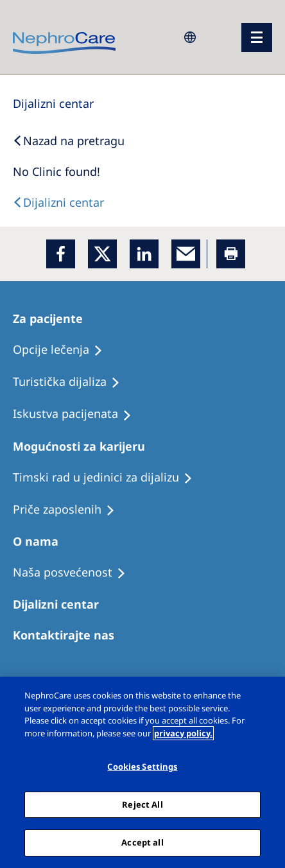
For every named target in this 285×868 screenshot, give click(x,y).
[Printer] (231, 254)
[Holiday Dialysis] (78, 414)
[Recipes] (72, 382)
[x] (102, 254)
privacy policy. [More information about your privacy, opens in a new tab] (183, 733)
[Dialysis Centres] (53, 103)
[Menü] (257, 38)
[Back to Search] (69, 141)
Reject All (142, 804)
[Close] (264, 697)
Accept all (142, 842)
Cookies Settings (142, 767)
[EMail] (186, 254)
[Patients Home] (54, 318)
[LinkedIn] (144, 254)
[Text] (58, 202)
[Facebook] (61, 254)
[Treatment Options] (64, 350)
